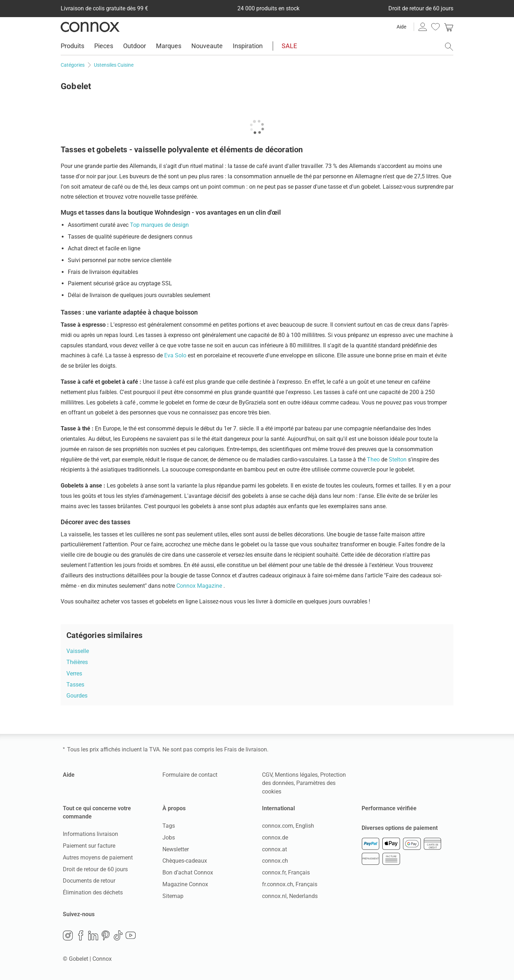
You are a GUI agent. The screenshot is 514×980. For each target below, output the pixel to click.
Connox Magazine (200, 586)
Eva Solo (176, 355)
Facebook (81, 935)
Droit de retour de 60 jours (95, 869)
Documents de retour (89, 881)
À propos (174, 808)
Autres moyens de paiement (98, 857)
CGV (267, 775)
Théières (77, 662)
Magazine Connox (185, 884)
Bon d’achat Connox (188, 872)
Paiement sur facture (89, 846)
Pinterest (106, 935)
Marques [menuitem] (169, 46)
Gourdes (77, 696)
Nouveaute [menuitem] (207, 46)
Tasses (75, 685)
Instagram (68, 935)
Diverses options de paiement (400, 828)
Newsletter (176, 849)
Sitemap (173, 896)
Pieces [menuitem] (104, 46)
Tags (169, 826)
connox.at (274, 849)
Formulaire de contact (190, 775)
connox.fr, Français (286, 872)
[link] (449, 27)
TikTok (118, 935)
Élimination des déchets (93, 892)
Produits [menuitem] (72, 46)
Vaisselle (78, 651)
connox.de (275, 838)
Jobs (169, 838)
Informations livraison (90, 834)
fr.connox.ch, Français (290, 884)
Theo (374, 460)
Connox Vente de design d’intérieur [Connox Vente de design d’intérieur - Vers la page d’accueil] (90, 27)
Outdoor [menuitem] (135, 46)
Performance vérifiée (389, 808)
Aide (401, 27)
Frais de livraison (246, 749)
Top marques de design (159, 225)
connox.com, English (288, 826)
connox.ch (275, 861)
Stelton (398, 460)
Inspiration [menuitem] (248, 46)
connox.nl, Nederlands (290, 896)
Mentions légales (296, 775)
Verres (74, 673)
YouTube (131, 935)
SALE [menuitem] (289, 46)
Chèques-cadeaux (185, 861)
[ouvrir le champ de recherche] (449, 47)
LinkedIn (93, 935)
